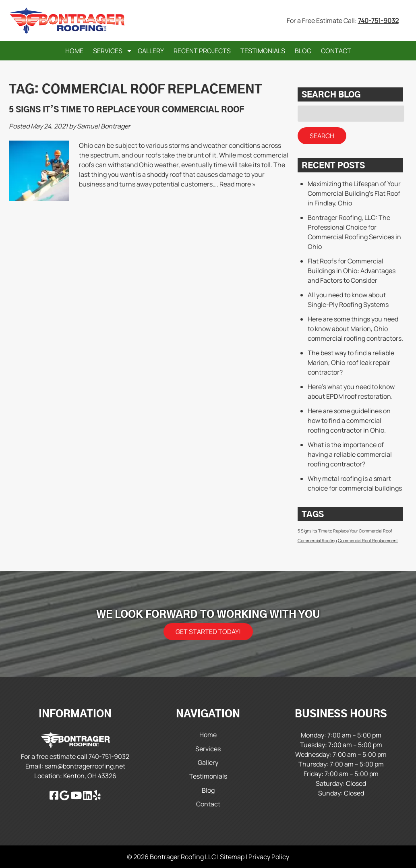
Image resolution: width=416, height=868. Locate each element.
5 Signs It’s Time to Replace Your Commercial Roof (126, 110)
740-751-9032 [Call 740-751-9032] (378, 21)
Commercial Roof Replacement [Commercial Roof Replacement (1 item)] (368, 541)
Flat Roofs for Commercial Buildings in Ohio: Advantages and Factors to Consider (352, 271)
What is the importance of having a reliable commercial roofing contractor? (350, 454)
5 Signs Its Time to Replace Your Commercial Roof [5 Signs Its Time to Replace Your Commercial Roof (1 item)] (345, 531)
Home (74, 51)
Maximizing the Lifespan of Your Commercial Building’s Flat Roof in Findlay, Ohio (354, 193)
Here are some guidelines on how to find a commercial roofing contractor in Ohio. (349, 421)
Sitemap (232, 857)
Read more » (238, 184)
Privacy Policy (269, 857)
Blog (303, 51)
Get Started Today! (208, 632)
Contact (336, 51)
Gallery (151, 51)
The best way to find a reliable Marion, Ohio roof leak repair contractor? (351, 363)
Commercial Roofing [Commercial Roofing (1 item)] (317, 541)
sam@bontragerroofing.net (85, 766)
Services (108, 51)
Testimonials (263, 51)
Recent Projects (202, 51)
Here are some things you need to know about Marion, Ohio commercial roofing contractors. (355, 329)
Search (322, 136)
